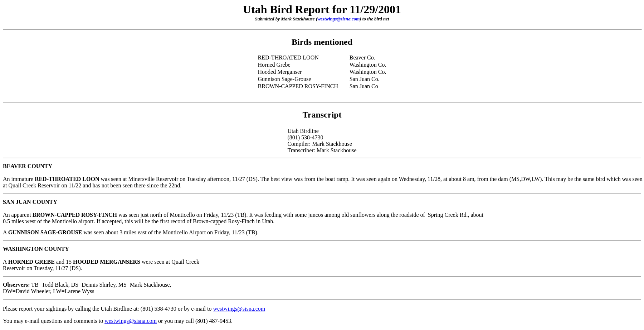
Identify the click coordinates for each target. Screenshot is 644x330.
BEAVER (14, 166)
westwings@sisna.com (338, 19)
